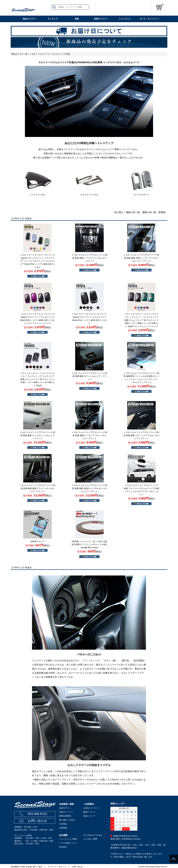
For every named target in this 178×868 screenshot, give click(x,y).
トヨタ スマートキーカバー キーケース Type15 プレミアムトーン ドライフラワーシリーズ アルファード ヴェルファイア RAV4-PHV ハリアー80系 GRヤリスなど (38, 261)
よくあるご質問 (90, 839)
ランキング (53, 19)
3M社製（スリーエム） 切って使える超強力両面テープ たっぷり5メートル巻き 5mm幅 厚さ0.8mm (89, 544)
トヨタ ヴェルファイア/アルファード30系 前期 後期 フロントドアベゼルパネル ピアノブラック (141, 435)
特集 (77, 19)
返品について (89, 816)
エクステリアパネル (89, 195)
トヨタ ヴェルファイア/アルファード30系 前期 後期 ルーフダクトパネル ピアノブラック (37, 435)
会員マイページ (66, 812)
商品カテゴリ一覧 (19, 54)
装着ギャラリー (101, 19)
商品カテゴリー (30, 19)
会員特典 (63, 828)
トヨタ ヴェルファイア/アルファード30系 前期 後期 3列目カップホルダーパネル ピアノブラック (89, 488)
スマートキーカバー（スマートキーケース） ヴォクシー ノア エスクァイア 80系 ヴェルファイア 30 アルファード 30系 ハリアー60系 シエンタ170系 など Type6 (37, 379)
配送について (89, 812)
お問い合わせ (37, 821)
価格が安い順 (133, 212)
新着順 (162, 212)
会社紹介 (63, 847)
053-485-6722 (37, 814)
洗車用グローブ (37, 541)
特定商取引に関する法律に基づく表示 (26, 867)
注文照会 (63, 824)
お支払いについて (91, 808)
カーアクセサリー (141, 195)
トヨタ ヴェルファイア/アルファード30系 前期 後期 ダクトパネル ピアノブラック (89, 376)
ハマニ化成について (68, 843)
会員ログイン (65, 808)
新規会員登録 (65, 816)
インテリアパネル (37, 195)
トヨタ (33, 54)
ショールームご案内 (68, 839)
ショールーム (125, 19)
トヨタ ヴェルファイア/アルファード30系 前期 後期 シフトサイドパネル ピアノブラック (89, 258)
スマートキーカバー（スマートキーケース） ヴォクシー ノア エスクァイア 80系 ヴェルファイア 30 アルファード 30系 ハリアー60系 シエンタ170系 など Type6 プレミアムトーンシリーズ (141, 320)
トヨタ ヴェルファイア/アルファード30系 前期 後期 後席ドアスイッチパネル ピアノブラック (37, 488)
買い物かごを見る (67, 820)
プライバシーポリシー (57, 867)
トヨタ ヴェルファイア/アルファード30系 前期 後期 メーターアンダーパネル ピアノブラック (89, 435)
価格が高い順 (149, 212)
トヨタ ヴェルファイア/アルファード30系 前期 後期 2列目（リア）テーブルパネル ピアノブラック (141, 258)
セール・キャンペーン (150, 19)
